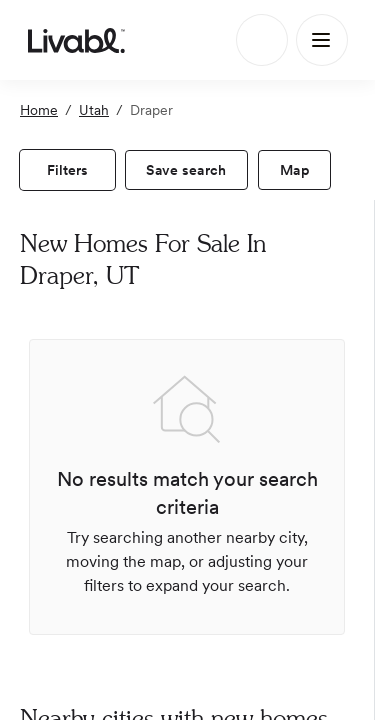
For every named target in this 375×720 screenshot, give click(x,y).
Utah (94, 110)
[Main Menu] (322, 40)
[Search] (262, 40)
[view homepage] (76, 40)
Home (39, 110)
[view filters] (67, 170)
